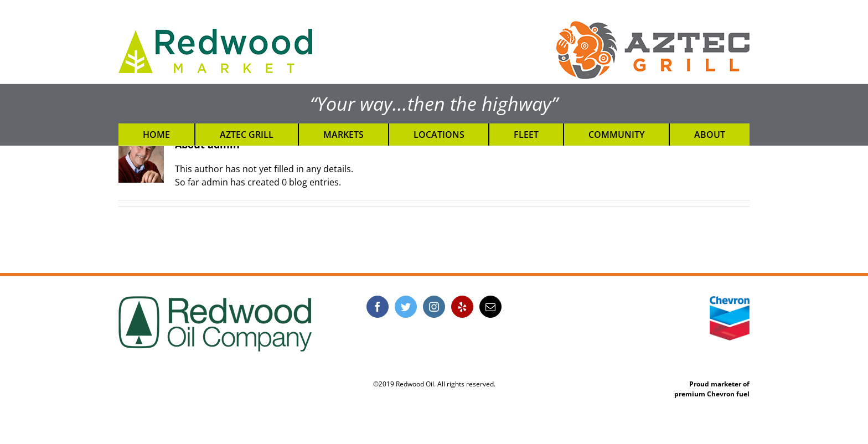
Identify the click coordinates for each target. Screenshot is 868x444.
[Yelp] (462, 307)
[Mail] (490, 307)
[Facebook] (378, 307)
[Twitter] (406, 307)
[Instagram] (434, 307)
